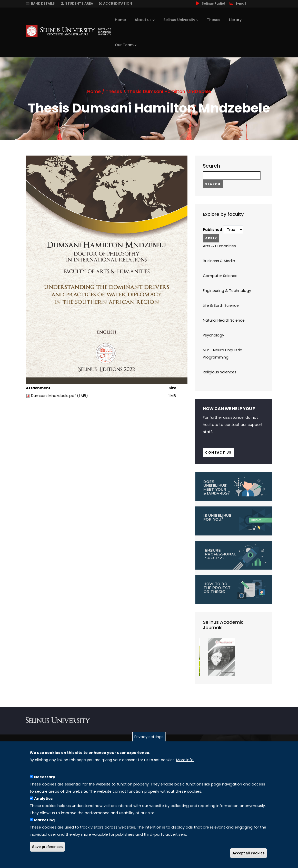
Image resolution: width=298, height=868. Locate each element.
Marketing (44, 820)
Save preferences (47, 847)
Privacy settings (149, 737)
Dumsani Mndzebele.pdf (53, 396)
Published (212, 230)
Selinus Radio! (210, 3)
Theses (214, 20)
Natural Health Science (224, 320)
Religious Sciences (220, 372)
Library (235, 20)
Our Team (126, 45)
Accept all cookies (249, 853)
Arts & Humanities (219, 246)
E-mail (237, 3)
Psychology (213, 335)
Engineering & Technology (227, 291)
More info (185, 760)
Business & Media (219, 261)
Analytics (43, 799)
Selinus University (181, 20)
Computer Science (220, 276)
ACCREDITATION (116, 3)
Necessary (45, 777)
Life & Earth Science (221, 305)
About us (145, 20)
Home (120, 20)
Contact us (218, 452)
